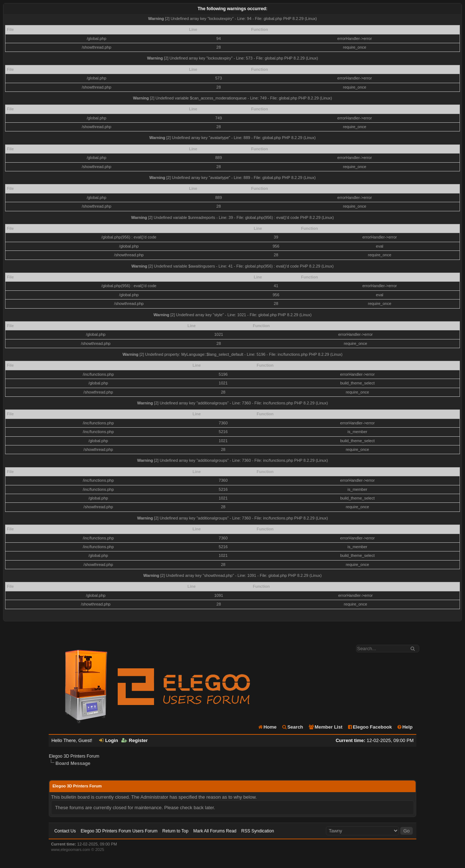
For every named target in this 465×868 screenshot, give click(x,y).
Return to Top (175, 831)
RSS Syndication (258, 831)
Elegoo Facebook (370, 727)
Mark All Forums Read (215, 831)
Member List (325, 727)
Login (109, 740)
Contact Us (65, 831)
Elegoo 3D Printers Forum (74, 756)
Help (405, 727)
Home (267, 727)
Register (135, 740)
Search (292, 727)
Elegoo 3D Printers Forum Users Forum (119, 831)
